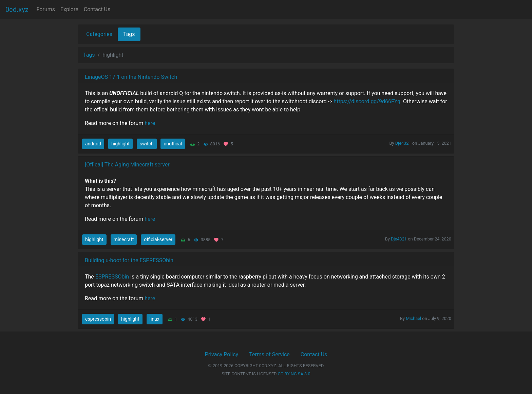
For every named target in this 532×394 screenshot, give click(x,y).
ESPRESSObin (112, 277)
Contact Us (97, 9)
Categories (99, 34)
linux (155, 319)
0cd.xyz (17, 10)
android (93, 144)
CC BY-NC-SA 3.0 (294, 374)
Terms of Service (269, 354)
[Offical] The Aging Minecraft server (127, 165)
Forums (46, 9)
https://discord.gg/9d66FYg (367, 101)
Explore (69, 9)
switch (147, 144)
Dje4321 (403, 143)
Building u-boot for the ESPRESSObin (129, 260)
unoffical (173, 144)
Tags (129, 34)
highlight (120, 144)
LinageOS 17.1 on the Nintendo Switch (131, 77)
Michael (413, 318)
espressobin (98, 319)
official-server (158, 239)
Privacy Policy (222, 354)
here (150, 123)
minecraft (124, 239)
